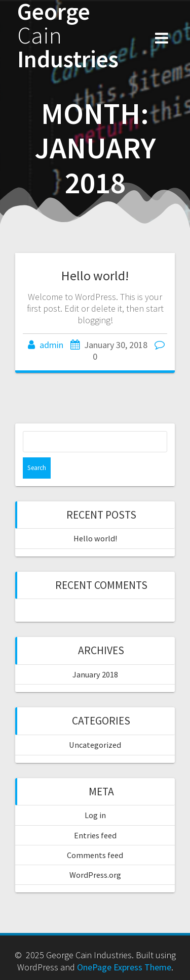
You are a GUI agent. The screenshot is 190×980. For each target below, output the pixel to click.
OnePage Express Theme (124, 967)
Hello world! (95, 275)
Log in (95, 815)
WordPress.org (95, 875)
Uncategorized (95, 745)
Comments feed (95, 855)
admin (51, 345)
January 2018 (95, 674)
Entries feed (95, 835)
